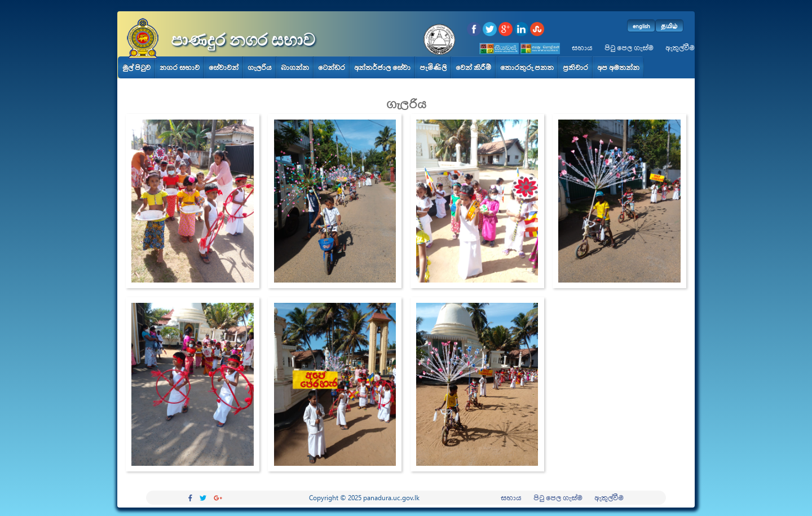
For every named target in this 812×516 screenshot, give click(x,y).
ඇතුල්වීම (680, 48)
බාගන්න (295, 67)
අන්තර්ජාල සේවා (382, 67)
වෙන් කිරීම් (473, 67)
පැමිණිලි (433, 67)
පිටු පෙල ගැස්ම (629, 48)
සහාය (582, 48)
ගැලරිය (260, 67)
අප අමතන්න (618, 67)
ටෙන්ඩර (332, 67)
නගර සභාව (180, 67)
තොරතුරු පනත (527, 67)
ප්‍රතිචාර (575, 67)
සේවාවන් (224, 67)
